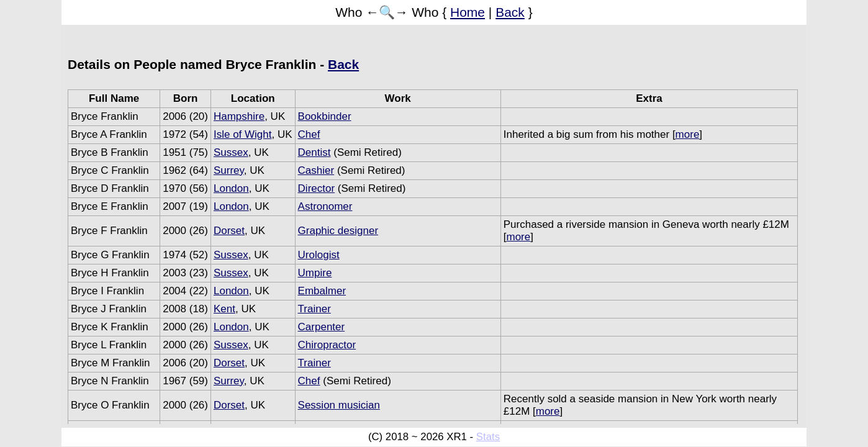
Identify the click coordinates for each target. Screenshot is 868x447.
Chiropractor (327, 345)
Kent (224, 309)
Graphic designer (338, 231)
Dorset (229, 231)
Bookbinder (325, 116)
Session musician (339, 405)
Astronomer (325, 206)
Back (510, 12)
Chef (309, 134)
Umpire (315, 273)
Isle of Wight (243, 134)
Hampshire (239, 116)
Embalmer (322, 291)
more (688, 134)
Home (468, 12)
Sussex (231, 152)
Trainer (314, 309)
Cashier (316, 170)
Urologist (319, 255)
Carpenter (322, 327)
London (231, 188)
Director (317, 188)
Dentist (314, 152)
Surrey (229, 170)
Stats (488, 437)
